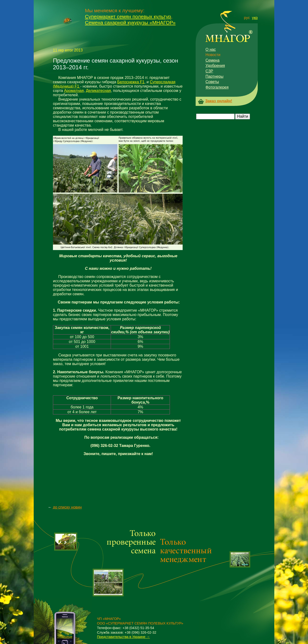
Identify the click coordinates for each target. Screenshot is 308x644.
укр (255, 18)
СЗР (209, 71)
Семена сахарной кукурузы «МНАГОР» (130, 23)
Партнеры (214, 76)
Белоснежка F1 (131, 82)
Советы (212, 82)
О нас (211, 49)
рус (247, 18)
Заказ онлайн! (219, 101)
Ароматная (74, 91)
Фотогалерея (217, 87)
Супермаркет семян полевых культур (128, 16)
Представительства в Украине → (123, 637)
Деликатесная (98, 91)
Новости (213, 55)
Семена (212, 60)
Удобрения (215, 66)
